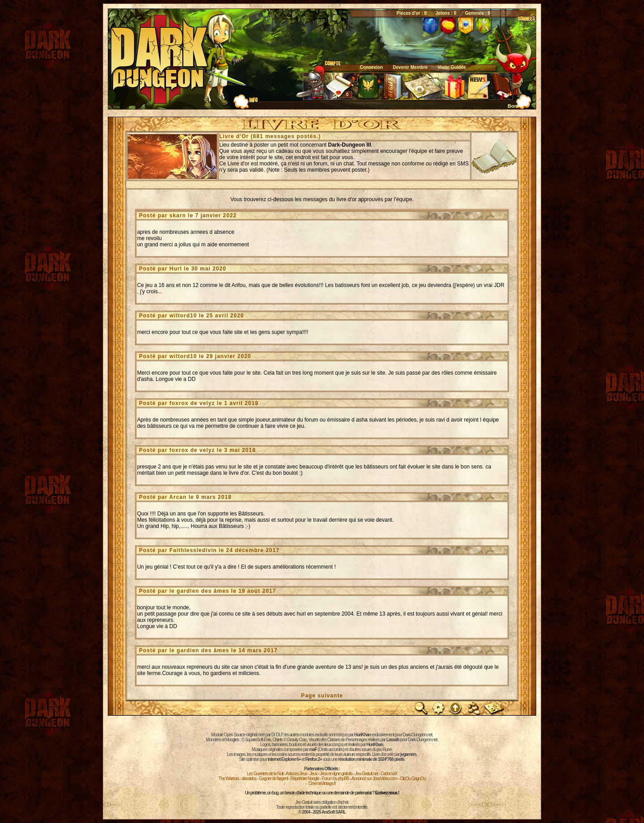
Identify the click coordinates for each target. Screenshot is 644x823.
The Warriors (229, 779)
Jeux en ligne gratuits (336, 774)
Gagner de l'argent (273, 779)
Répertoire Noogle (305, 779)
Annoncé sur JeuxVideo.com (374, 779)
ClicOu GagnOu (413, 779)
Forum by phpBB (335, 779)
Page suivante (322, 696)
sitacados (249, 779)
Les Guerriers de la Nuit (265, 774)
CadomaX (389, 774)
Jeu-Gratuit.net (366, 774)
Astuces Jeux (296, 774)
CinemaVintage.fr (322, 783)
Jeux (313, 774)
